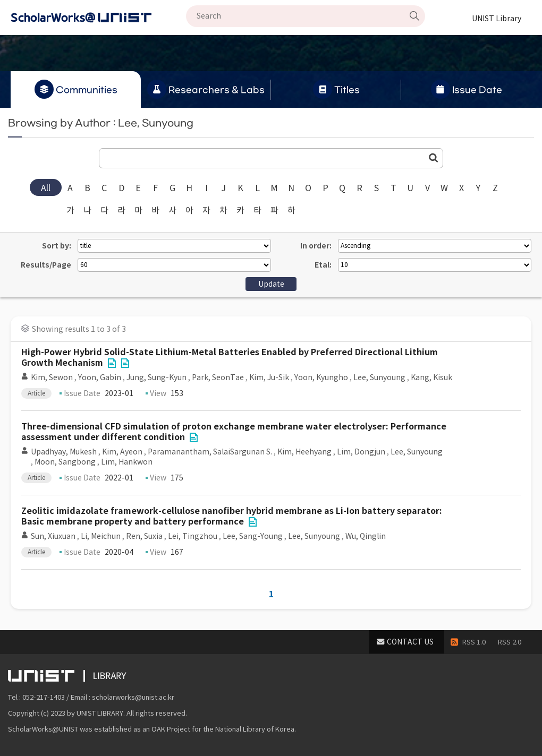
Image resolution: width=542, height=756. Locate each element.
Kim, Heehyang (304, 452)
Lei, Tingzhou (193, 536)
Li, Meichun (101, 536)
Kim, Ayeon (122, 452)
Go (434, 158)
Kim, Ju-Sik (269, 377)
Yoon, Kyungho (321, 377)
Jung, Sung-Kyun (156, 377)
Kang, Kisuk (431, 377)
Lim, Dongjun (361, 452)
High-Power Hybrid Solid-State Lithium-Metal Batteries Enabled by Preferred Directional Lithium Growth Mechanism (230, 358)
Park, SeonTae (218, 377)
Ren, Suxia (144, 536)
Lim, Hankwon (127, 462)
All (46, 188)
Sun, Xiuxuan (53, 536)
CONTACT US (410, 642)
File (112, 363)
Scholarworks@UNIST (98, 18)
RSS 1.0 (474, 642)
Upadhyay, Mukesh (64, 452)
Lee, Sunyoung (379, 377)
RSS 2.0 (510, 642)
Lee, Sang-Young (253, 536)
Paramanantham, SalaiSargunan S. (210, 452)
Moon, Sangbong (65, 462)
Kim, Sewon (52, 377)
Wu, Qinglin (366, 536)
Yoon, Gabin (100, 377)
